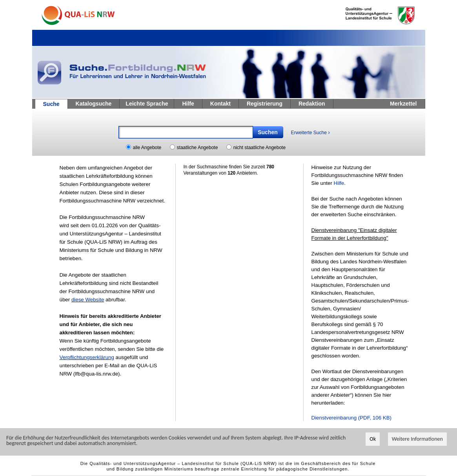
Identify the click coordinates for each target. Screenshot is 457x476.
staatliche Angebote (198, 148)
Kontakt (220, 104)
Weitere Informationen (417, 439)
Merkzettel (403, 104)
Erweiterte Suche (310, 132)
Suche (51, 104)
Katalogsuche (94, 104)
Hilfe (188, 104)
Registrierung (265, 104)
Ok (373, 439)
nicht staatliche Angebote (259, 148)
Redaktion (312, 104)
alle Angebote (147, 148)
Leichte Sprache (147, 104)
